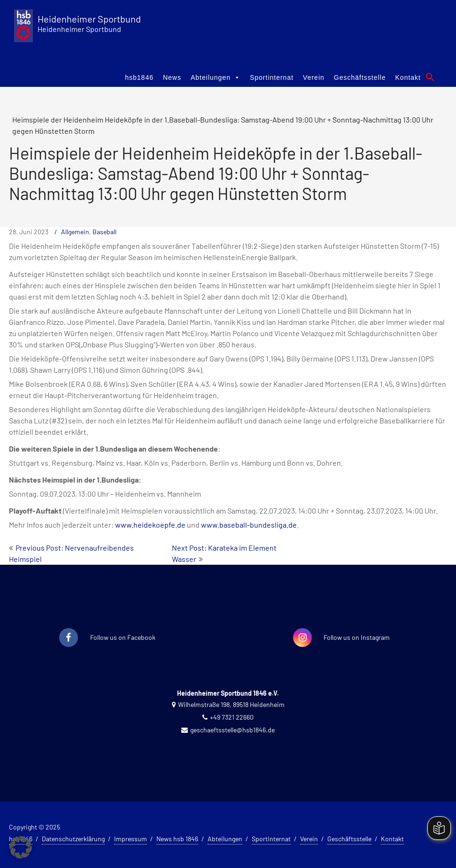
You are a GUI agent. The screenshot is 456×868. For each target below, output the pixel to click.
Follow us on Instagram (357, 637)
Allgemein (75, 232)
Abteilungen (216, 77)
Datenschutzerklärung (73, 839)
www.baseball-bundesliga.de (249, 525)
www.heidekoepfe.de (150, 525)
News (172, 77)
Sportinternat (272, 77)
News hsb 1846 (177, 839)
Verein (314, 77)
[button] (430, 77)
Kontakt (408, 77)
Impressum (131, 839)
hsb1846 (139, 77)
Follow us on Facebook (123, 637)
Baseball (104, 232)
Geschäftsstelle (360, 77)
